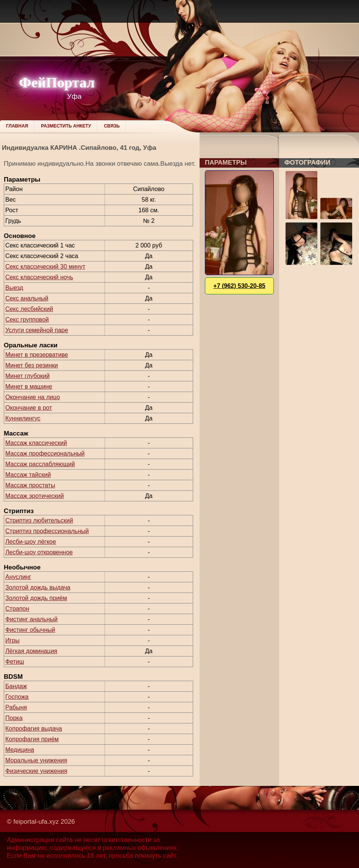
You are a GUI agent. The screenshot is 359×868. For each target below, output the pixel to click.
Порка (14, 718)
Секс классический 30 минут (45, 267)
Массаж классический (36, 443)
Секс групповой (27, 320)
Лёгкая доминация (31, 651)
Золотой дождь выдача (38, 587)
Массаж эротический (34, 496)
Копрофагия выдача (34, 729)
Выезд (14, 288)
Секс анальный (27, 298)
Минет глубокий (27, 376)
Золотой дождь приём (36, 598)
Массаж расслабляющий (40, 464)
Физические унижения (36, 771)
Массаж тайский (28, 475)
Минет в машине (29, 387)
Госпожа (17, 697)
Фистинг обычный (30, 630)
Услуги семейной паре (37, 330)
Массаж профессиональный (45, 453)
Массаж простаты (30, 485)
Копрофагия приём (32, 739)
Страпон (17, 609)
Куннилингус (23, 418)
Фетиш (15, 662)
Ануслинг (18, 577)
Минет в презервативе (37, 355)
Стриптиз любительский (39, 520)
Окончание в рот (29, 408)
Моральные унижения (36, 760)
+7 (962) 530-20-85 (239, 286)
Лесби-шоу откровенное (39, 552)
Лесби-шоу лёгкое (31, 542)
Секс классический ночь (39, 277)
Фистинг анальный (31, 619)
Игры (12, 640)
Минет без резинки (32, 365)
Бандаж (16, 686)
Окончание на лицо (33, 397)
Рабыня (16, 707)
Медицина (20, 750)
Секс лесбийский (29, 309)
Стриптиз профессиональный (47, 531)
